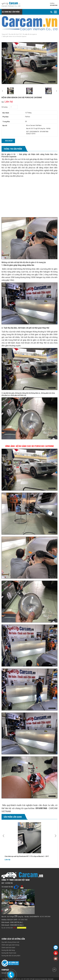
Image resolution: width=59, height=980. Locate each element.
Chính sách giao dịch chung (10, 945)
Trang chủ (4, 34)
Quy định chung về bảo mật (10, 942)
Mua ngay (9, 141)
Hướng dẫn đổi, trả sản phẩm (11, 956)
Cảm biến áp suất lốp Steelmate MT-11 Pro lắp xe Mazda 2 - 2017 (27, 856)
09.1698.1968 (23, 920)
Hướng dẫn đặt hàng (8, 950)
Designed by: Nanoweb (47, 979)
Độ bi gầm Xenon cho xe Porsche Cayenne (15, 36)
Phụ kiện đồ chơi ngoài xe (30, 34)
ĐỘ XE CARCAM (45, 917)
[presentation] (2, 91)
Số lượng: (5, 107)
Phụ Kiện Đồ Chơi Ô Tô (15, 34)
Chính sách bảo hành (8, 948)
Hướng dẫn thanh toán (9, 953)
